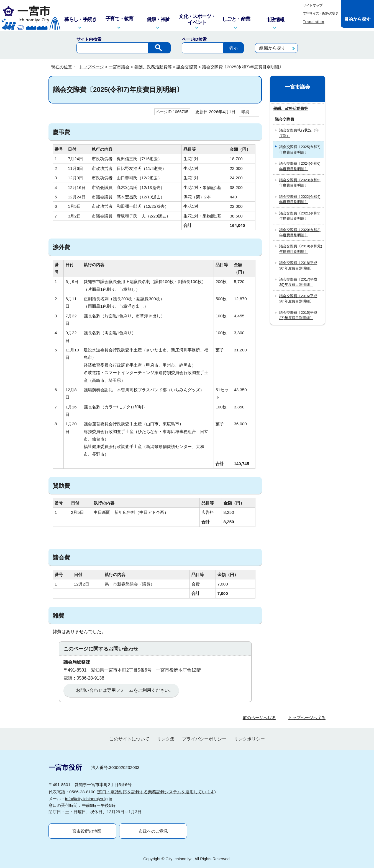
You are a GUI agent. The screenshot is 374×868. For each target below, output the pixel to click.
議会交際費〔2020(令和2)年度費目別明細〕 (300, 232)
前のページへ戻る (259, 718)
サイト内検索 (89, 39)
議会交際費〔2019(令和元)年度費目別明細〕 (301, 249)
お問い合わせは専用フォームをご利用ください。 (125, 690)
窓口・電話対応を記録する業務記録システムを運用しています (156, 792)
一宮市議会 (119, 67)
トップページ (91, 67)
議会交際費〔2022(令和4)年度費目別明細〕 (300, 199)
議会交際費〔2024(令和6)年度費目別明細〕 (300, 166)
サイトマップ (312, 5)
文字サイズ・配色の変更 (321, 13)
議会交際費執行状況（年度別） (299, 133)
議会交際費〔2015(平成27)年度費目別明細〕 (298, 315)
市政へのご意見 (153, 831)
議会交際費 (187, 67)
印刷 (245, 112)
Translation (314, 22)
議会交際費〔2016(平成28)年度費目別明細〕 (298, 299)
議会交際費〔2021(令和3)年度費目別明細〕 (300, 216)
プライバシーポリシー (204, 739)
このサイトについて (129, 739)
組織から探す (273, 48)
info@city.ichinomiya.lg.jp (89, 799)
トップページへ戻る (307, 718)
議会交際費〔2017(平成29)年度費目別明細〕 (298, 282)
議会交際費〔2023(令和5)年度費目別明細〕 (300, 183)
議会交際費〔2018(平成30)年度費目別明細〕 (298, 265)
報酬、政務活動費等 (153, 67)
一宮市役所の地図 (85, 831)
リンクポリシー (249, 739)
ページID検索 (194, 39)
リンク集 (166, 739)
